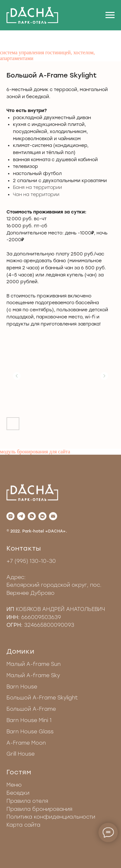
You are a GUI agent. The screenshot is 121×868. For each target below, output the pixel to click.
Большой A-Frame (31, 709)
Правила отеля (27, 801)
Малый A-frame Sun (34, 664)
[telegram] (21, 516)
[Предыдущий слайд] (17, 376)
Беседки (18, 793)
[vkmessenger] (42, 516)
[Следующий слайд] (104, 376)
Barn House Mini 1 (29, 720)
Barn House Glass (30, 732)
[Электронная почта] (53, 516)
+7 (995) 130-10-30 (31, 561)
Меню (14, 785)
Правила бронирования (39, 809)
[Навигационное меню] (110, 15)
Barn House (22, 687)
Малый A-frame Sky (33, 675)
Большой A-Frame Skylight (42, 698)
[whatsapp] (32, 516)
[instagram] (10, 516)
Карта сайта (23, 825)
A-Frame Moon (26, 743)
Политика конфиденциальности (51, 817)
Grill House (20, 754)
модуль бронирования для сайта (35, 452)
